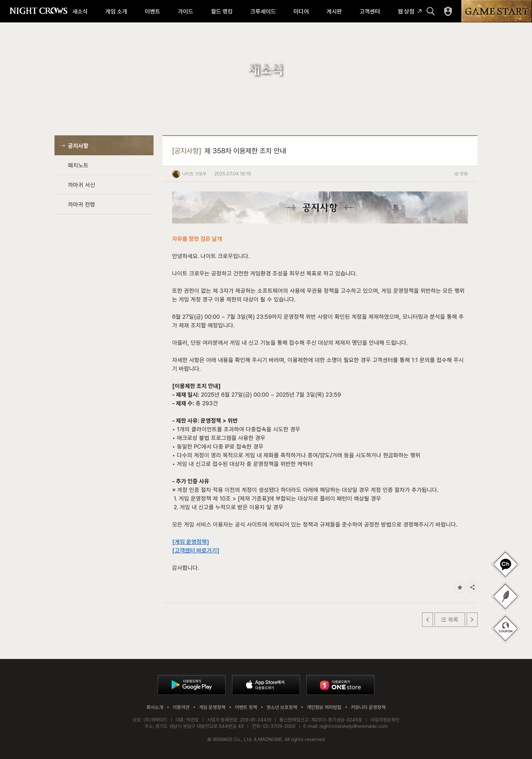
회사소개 (155, 707)
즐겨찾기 (460, 587)
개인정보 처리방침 (324, 707)
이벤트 (153, 11)
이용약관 (181, 707)
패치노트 (78, 165)
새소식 (80, 11)
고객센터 (370, 11)
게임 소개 (116, 11)
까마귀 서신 (82, 185)
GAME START (497, 11)
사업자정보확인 (385, 720)
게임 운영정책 (212, 707)
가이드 (186, 11)
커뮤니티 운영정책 (368, 707)
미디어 (301, 11)
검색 (431, 11)
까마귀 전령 (82, 204)
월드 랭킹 (222, 11)
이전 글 (428, 620)
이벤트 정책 (246, 707)
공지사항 (78, 146)
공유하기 (472, 587)
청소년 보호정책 (282, 707)
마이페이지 (448, 11)
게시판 (334, 11)
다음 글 (472, 620)
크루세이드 (263, 11)
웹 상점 (406, 11)
